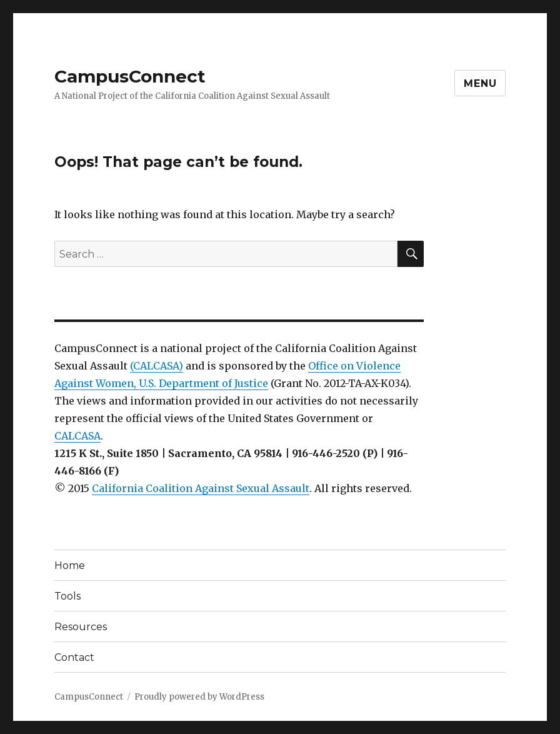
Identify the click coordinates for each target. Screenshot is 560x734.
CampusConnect (130, 76)
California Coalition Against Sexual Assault (201, 488)
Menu (480, 83)
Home (70, 566)
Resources (81, 627)
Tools (67, 596)
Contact (74, 657)
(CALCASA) (157, 366)
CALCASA (77, 436)
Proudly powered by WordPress (199, 697)
